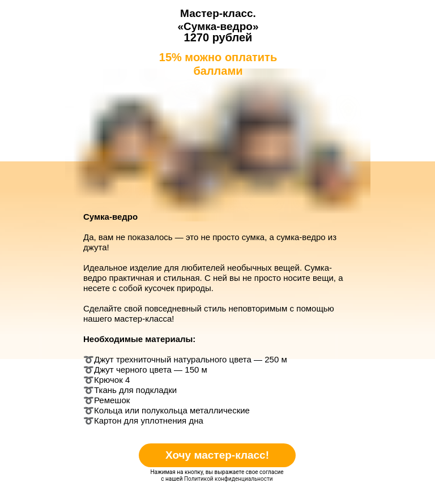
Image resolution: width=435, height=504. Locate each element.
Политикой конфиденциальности (229, 479)
